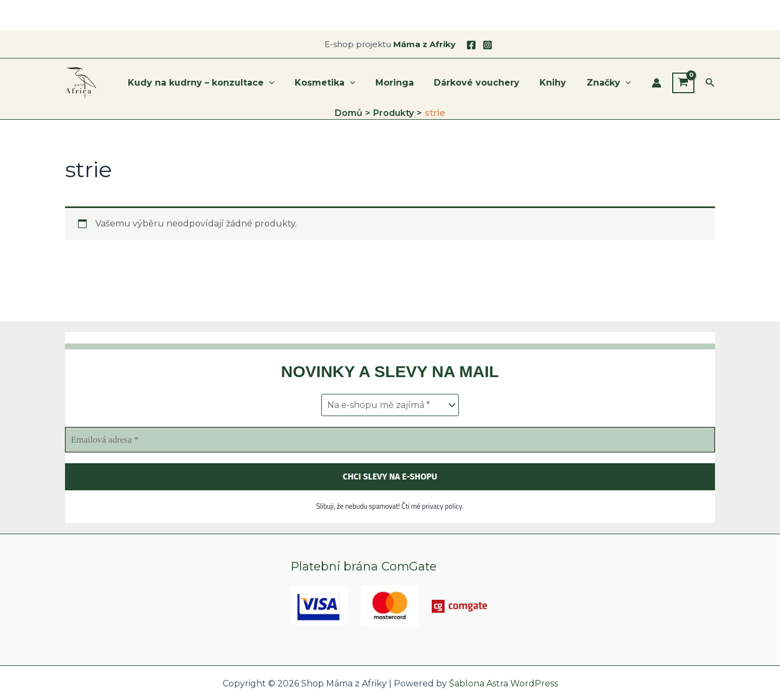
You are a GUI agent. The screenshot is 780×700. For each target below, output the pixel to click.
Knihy (557, 83)
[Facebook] (471, 45)
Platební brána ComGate (365, 566)
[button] (710, 83)
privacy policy (442, 507)
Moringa (404, 83)
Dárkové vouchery (484, 83)
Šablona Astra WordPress (503, 683)
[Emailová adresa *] (390, 440)
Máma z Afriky (424, 44)
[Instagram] (487, 45)
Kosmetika (338, 83)
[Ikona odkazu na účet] (656, 83)
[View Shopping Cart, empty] (683, 83)
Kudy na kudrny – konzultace (217, 83)
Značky (610, 83)
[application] (285, 83)
